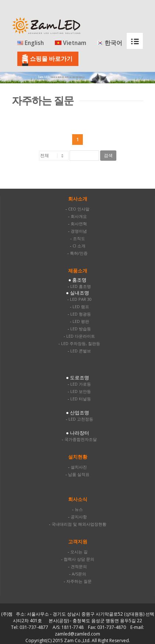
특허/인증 (79, 253)
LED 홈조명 (81, 286)
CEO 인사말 (79, 209)
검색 (108, 156)
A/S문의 (79, 574)
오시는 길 (79, 552)
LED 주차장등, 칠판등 (81, 343)
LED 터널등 (81, 399)
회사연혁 (79, 224)
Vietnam (71, 43)
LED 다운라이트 (81, 336)
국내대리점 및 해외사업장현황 (79, 524)
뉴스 (79, 509)
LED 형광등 (81, 314)
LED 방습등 (81, 329)
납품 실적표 (79, 474)
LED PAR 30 (81, 299)
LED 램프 (81, 307)
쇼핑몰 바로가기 (51, 59)
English (31, 43)
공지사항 (79, 517)
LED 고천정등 (81, 419)
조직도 (79, 238)
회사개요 (79, 216)
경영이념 (79, 231)
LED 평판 (81, 321)
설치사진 (79, 467)
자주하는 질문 (79, 581)
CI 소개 (79, 246)
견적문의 (79, 566)
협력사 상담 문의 (79, 559)
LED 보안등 (81, 391)
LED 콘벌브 (81, 351)
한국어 (110, 43)
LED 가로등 (81, 384)
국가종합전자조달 (81, 439)
